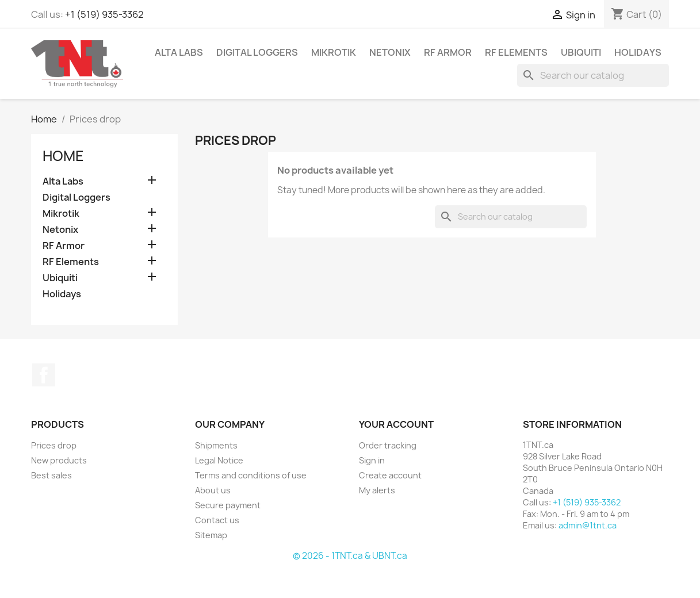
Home (63, 156)
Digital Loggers (257, 52)
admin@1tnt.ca (588, 525)
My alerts (377, 490)
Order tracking (388, 445)
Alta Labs (179, 52)
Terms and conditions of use (251, 475)
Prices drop (54, 445)
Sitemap (211, 535)
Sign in (372, 460)
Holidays (638, 52)
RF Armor (448, 52)
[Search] (593, 75)
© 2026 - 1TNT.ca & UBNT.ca (350, 556)
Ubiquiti (581, 52)
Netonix (390, 52)
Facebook (44, 375)
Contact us (217, 520)
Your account (396, 424)
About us (213, 490)
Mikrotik (334, 52)
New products (59, 460)
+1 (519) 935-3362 (104, 14)
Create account (390, 475)
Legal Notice (219, 460)
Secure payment (228, 505)
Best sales (51, 475)
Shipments (216, 445)
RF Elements (516, 52)
